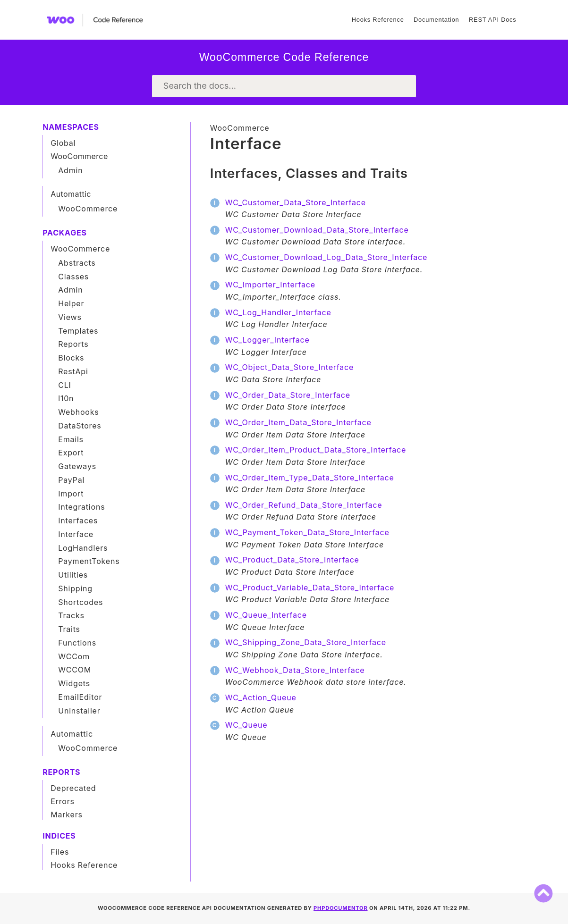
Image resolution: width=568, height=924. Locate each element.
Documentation (436, 20)
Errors (63, 801)
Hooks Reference (378, 20)
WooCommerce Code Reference (284, 57)
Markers (67, 815)
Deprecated (73, 788)
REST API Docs (492, 20)
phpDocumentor (341, 908)
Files (60, 852)
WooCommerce (240, 128)
